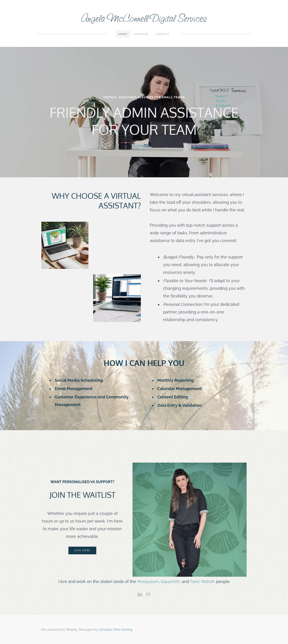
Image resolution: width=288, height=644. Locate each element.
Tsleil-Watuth (202, 581)
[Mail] (148, 594)
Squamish (170, 581)
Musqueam (148, 581)
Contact (162, 34)
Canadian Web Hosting (116, 630)
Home (123, 34)
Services (141, 34)
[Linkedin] (140, 594)
